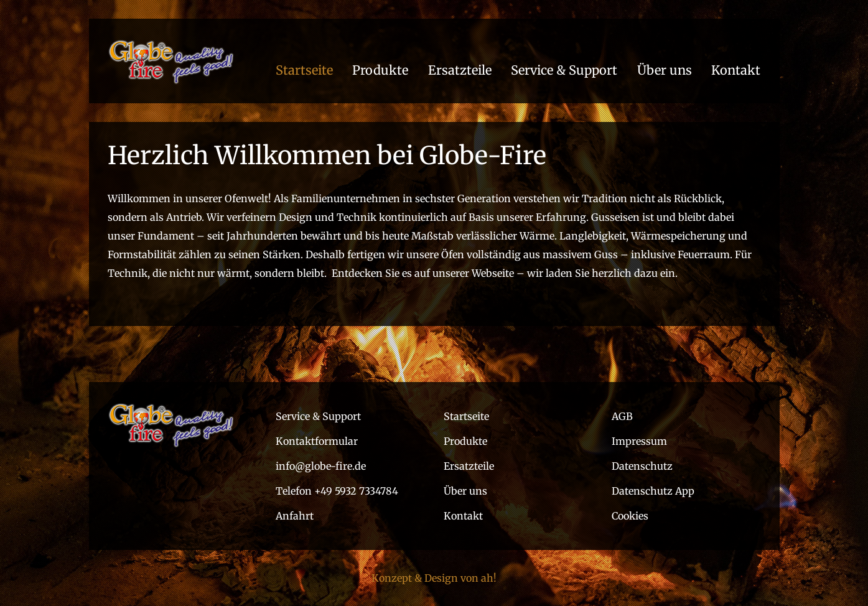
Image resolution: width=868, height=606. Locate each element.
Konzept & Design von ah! (434, 578)
